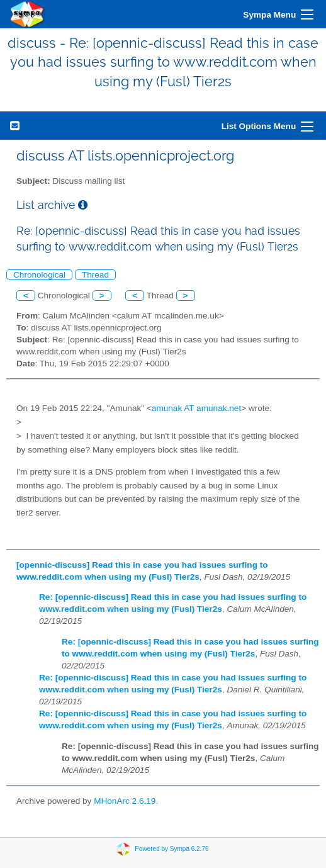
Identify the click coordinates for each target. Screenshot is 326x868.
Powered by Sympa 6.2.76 (171, 848)
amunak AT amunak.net (196, 408)
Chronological (39, 275)
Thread (95, 275)
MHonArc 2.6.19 (125, 801)
